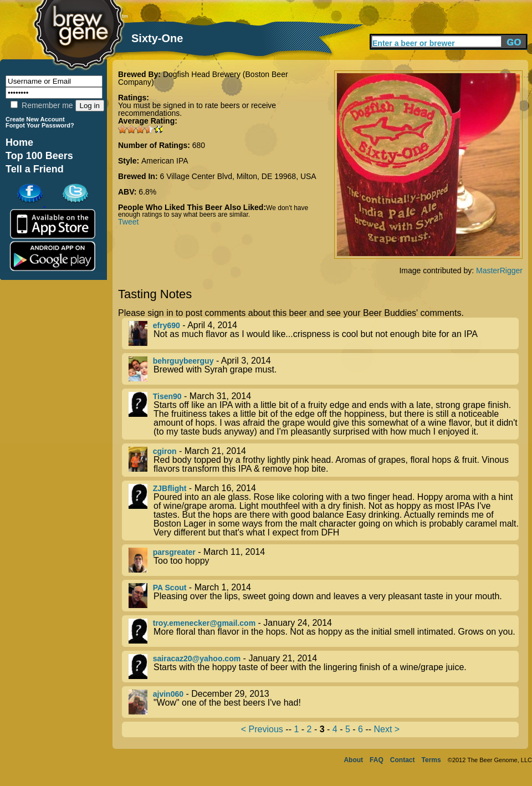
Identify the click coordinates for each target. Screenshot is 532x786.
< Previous (262, 729)
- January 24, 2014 (324, 631)
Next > (387, 729)
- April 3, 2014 (324, 369)
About (353, 760)
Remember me (42, 105)
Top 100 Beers (39, 156)
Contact (403, 760)
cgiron (165, 451)
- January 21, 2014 (324, 667)
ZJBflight (170, 488)
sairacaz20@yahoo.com (197, 659)
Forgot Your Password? (40, 125)
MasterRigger (499, 270)
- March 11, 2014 (324, 560)
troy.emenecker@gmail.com (204, 623)
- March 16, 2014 (324, 511)
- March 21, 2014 (324, 460)
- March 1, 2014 (324, 596)
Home (19, 142)
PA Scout (170, 588)
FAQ (377, 760)
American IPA (165, 161)
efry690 (167, 325)
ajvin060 (168, 694)
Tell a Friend (35, 169)
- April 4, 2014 (324, 333)
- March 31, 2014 (324, 414)
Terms (431, 760)
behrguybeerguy (183, 361)
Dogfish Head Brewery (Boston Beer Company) (203, 78)
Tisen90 (167, 396)
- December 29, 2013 (324, 702)
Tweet (128, 222)
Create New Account (35, 119)
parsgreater (174, 552)
